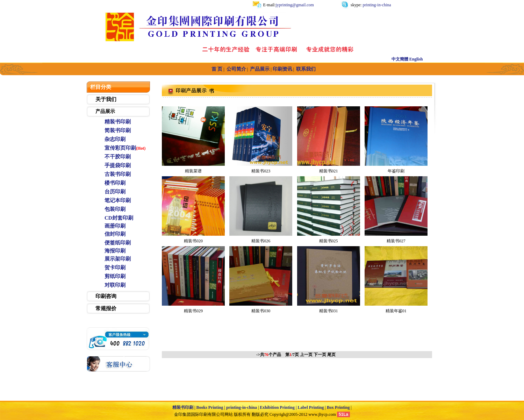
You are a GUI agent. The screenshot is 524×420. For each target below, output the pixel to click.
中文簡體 (400, 59)
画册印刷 (115, 226)
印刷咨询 (106, 296)
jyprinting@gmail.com (295, 5)
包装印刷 (115, 209)
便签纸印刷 (118, 243)
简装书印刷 (118, 130)
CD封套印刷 (119, 218)
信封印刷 (115, 234)
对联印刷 (115, 285)
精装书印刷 (118, 122)
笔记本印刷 (118, 200)
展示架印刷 (118, 259)
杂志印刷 (115, 139)
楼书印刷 (115, 183)
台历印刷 (115, 192)
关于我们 (106, 99)
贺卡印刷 (115, 268)
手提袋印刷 (118, 165)
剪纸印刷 (115, 276)
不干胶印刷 (118, 157)
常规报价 (106, 308)
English (416, 59)
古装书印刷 (118, 174)
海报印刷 (115, 251)
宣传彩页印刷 (120, 148)
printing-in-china (376, 5)
